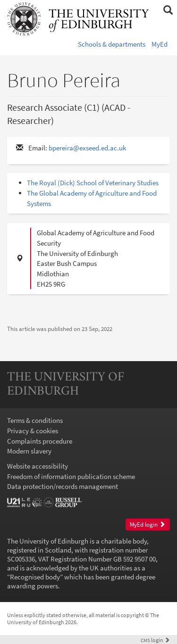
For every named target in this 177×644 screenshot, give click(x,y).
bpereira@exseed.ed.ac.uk (87, 148)
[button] (168, 10)
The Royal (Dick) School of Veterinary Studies (93, 183)
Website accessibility (38, 466)
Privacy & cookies (33, 431)
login (155, 640)
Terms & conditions (35, 420)
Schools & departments (112, 44)
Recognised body (35, 577)
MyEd (160, 44)
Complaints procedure (40, 441)
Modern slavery (29, 451)
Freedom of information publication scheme (71, 476)
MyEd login (147, 524)
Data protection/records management (63, 486)
